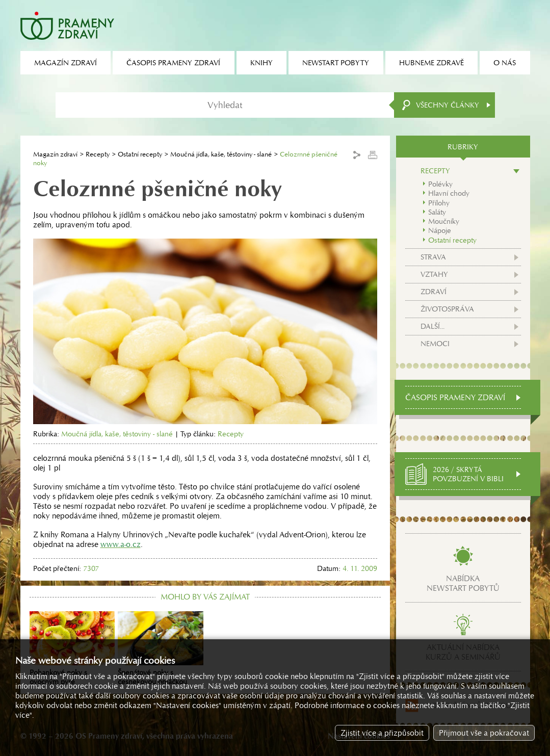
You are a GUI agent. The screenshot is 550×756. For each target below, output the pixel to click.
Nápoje (440, 230)
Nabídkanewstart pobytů (463, 583)
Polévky (440, 184)
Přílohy (439, 203)
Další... (433, 326)
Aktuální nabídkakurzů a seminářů (463, 652)
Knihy (261, 63)
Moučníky (444, 221)
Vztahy (434, 274)
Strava (433, 257)
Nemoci (435, 344)
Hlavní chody (449, 193)
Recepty (98, 154)
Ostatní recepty (140, 154)
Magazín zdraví (55, 154)
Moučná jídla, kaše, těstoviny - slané (221, 154)
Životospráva (447, 309)
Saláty (437, 212)
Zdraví (434, 292)
